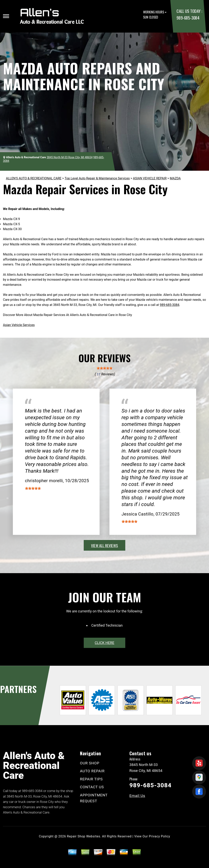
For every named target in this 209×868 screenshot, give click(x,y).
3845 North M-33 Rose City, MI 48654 (70, 157)
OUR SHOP (90, 763)
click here (104, 643)
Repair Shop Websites (84, 836)
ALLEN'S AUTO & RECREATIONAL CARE (34, 178)
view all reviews (104, 545)
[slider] (104, 368)
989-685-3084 (188, 18)
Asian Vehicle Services (19, 325)
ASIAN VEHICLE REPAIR (150, 178)
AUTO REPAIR (92, 771)
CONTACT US (92, 787)
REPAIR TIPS (91, 779)
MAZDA (175, 178)
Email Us (137, 796)
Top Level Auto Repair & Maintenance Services (97, 178)
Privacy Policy (159, 836)
